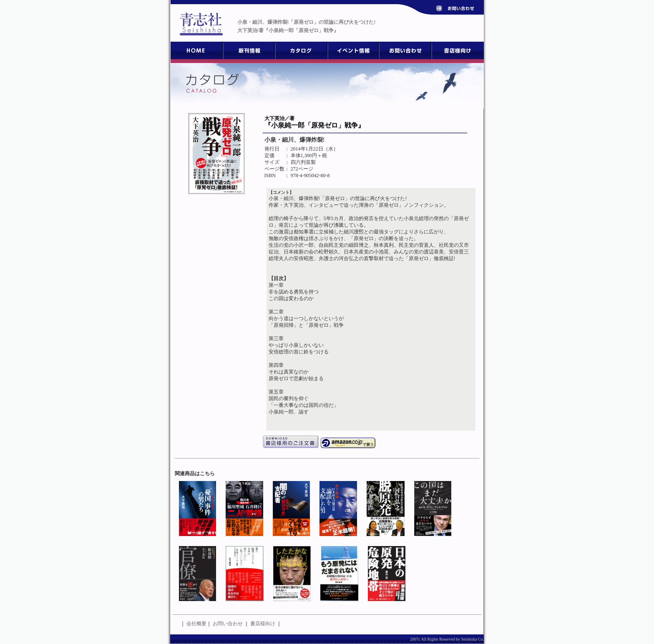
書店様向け (263, 624)
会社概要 (196, 624)
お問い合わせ (228, 624)
